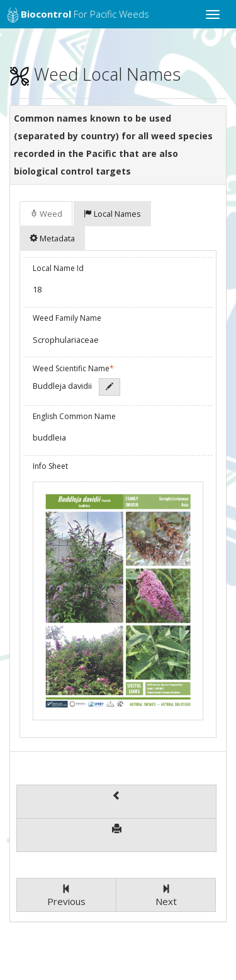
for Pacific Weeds (78, 15)
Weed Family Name (67, 318)
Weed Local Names (95, 74)
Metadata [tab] (52, 238)
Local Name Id (58, 268)
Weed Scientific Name (73, 368)
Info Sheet (50, 466)
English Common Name (74, 416)
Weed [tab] (46, 214)
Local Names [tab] (112, 214)
